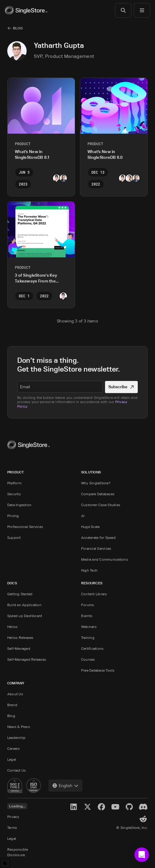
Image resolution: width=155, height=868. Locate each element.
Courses (88, 659)
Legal (12, 759)
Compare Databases (98, 494)
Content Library (94, 594)
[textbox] (60, 387)
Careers (14, 748)
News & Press (19, 727)
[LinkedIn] (74, 807)
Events (87, 616)
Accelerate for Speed (98, 537)
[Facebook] (101, 807)
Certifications (92, 648)
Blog (11, 716)
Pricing (13, 516)
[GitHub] (129, 807)
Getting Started (20, 594)
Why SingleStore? (96, 483)
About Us (15, 694)
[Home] (26, 10)
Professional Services (25, 527)
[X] (87, 807)
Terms (12, 828)
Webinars (89, 627)
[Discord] (143, 807)
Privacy (13, 817)
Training (88, 638)
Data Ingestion (19, 505)
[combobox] (65, 786)
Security (14, 494)
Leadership (16, 738)
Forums (87, 605)
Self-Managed (19, 648)
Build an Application (24, 605)
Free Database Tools (98, 670)
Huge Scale (90, 527)
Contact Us (16, 770)
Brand (12, 705)
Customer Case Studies (101, 505)
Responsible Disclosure (18, 852)
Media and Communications (105, 559)
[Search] (123, 10)
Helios (12, 627)
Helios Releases (20, 638)
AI (83, 516)
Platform (14, 483)
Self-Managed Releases (27, 659)
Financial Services (96, 548)
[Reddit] (143, 819)
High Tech (89, 570)
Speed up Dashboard (25, 616)
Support (14, 537)
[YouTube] (115, 807)
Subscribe (122, 387)
